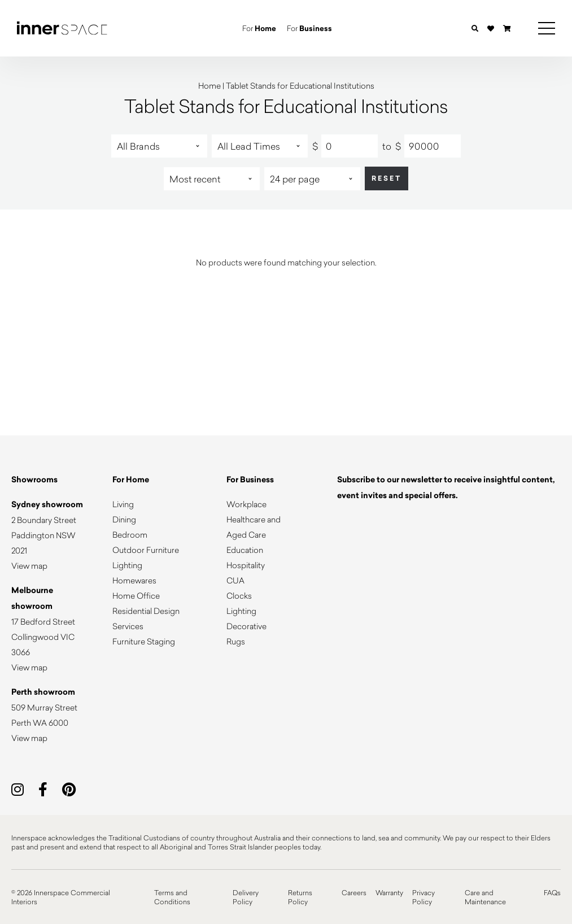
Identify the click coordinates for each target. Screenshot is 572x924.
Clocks (239, 596)
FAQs (552, 892)
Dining (124, 519)
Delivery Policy (246, 897)
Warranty (389, 892)
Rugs (236, 641)
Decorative (246, 626)
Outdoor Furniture (146, 550)
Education (245, 550)
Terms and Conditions (172, 897)
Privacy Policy (423, 897)
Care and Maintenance (485, 897)
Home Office (136, 596)
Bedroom (130, 535)
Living (123, 504)
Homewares (134, 580)
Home (209, 86)
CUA (235, 580)
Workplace (246, 504)
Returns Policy (300, 897)
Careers (354, 892)
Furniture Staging (144, 641)
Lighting (127, 565)
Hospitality (246, 565)
